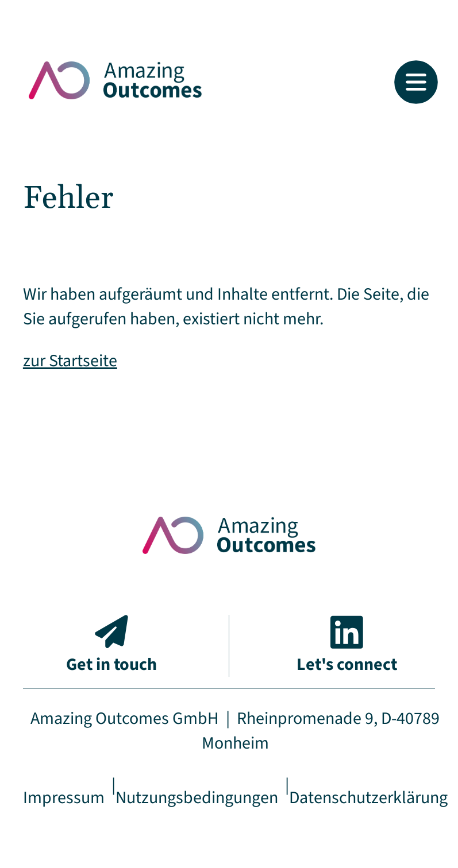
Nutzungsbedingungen (197, 798)
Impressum (64, 798)
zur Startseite (70, 361)
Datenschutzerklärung (368, 798)
